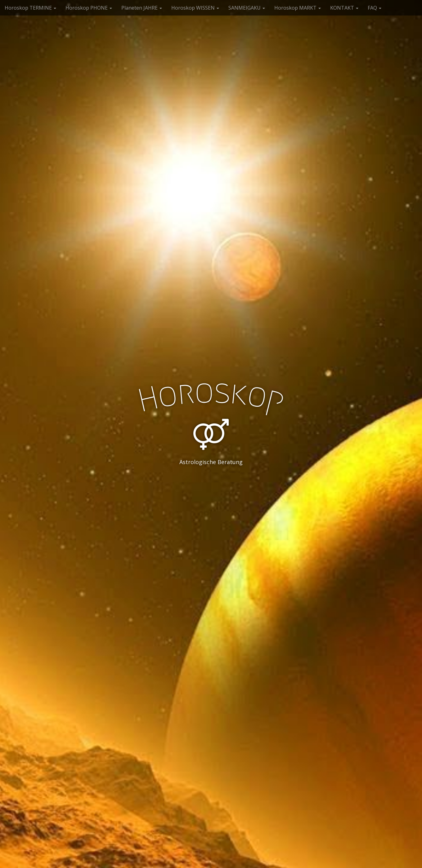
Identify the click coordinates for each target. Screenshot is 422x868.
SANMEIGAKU (247, 8)
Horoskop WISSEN (195, 8)
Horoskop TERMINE (30, 8)
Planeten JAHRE (142, 8)
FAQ (375, 8)
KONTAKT (344, 8)
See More (211, 487)
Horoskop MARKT (298, 8)
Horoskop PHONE (89, 8)
